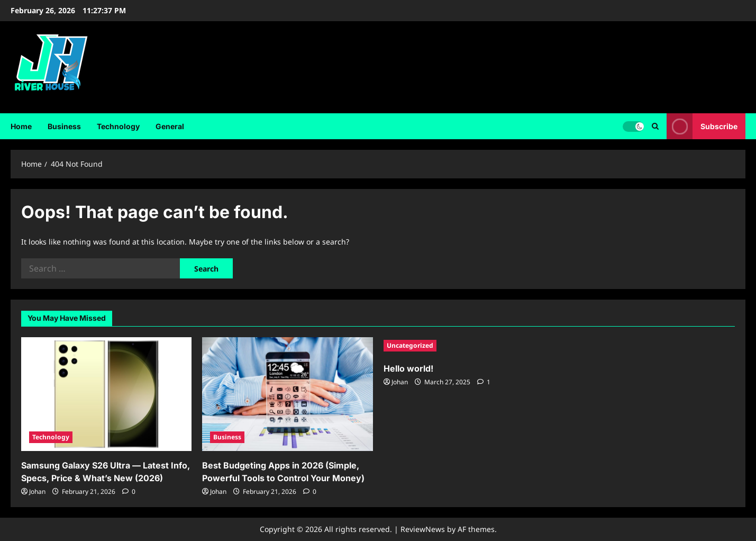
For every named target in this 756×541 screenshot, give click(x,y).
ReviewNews (423, 529)
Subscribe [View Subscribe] (702, 126)
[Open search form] (655, 126)
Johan (37, 492)
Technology (118, 126)
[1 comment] (484, 382)
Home (21, 126)
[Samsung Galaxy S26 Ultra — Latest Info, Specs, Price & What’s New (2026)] (106, 394)
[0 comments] (129, 492)
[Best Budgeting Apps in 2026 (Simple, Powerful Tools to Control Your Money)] (287, 394)
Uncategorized (410, 345)
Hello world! (408, 368)
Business (64, 126)
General (170, 126)
